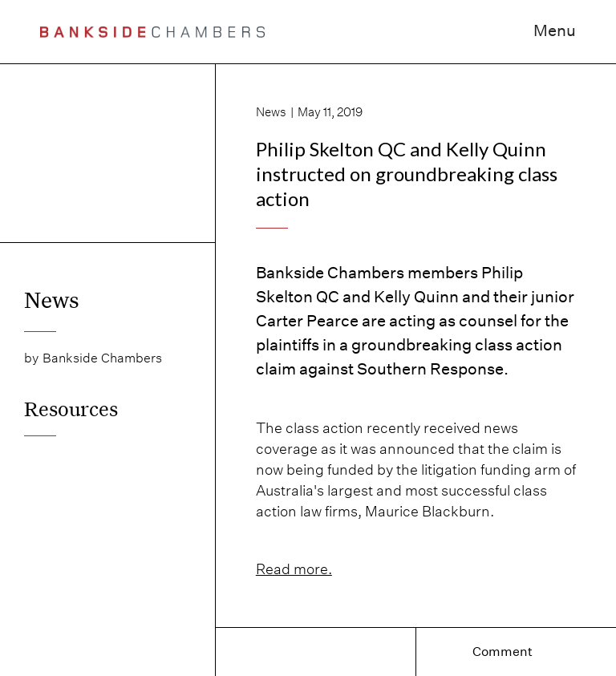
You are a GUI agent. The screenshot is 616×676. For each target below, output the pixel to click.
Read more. (294, 569)
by (31, 358)
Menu (555, 30)
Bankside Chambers (102, 358)
